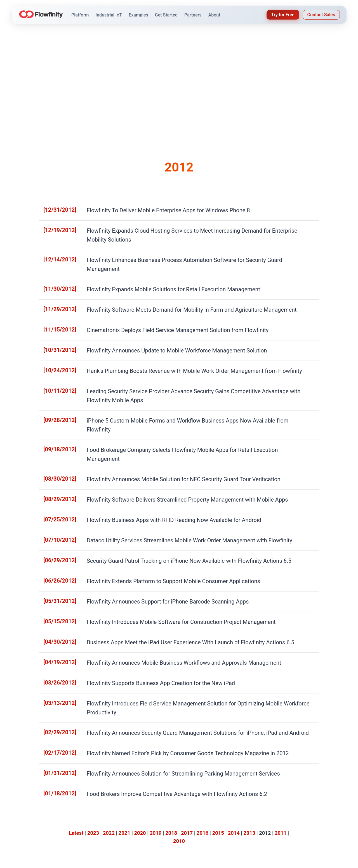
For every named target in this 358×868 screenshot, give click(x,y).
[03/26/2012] (56, 599)
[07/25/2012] (56, 450)
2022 (109, 731)
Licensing (153, 836)
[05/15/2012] (56, 543)
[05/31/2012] (56, 525)
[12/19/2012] (56, 227)
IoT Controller (247, 829)
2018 (171, 731)
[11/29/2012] (56, 283)
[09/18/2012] (56, 394)
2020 (140, 731)
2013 (249, 731)
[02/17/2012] (56, 655)
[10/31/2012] (56, 320)
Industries (201, 809)
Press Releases (295, 816)
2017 (187, 731)
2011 (281, 731)
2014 (234, 731)
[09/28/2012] (56, 376)
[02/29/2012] (56, 636)
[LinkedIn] (44, 843)
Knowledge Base (250, 809)
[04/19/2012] (56, 580)
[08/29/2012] (56, 432)
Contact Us (291, 829)
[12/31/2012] (56, 209)
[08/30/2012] (56, 413)
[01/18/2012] (56, 692)
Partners (289, 822)
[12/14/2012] (56, 246)
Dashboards (156, 822)
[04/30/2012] (56, 562)
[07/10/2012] (56, 469)
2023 (93, 731)
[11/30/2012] (56, 264)
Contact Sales (321, 15)
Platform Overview (162, 809)
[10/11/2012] (56, 357)
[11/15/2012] (56, 302)
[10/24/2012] (56, 339)
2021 (124, 731)
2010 (179, 739)
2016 (202, 731)
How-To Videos (248, 822)
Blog (196, 822)
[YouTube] (55, 843)
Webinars (243, 816)
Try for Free (283, 15)
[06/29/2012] (56, 487)
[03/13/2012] (56, 618)
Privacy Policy (308, 860)
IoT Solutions (157, 816)
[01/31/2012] (56, 673)
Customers (202, 816)
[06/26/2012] (56, 506)
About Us (289, 809)
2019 (156, 731)
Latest (76, 731)
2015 (218, 731)
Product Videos (159, 829)
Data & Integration (251, 836)
